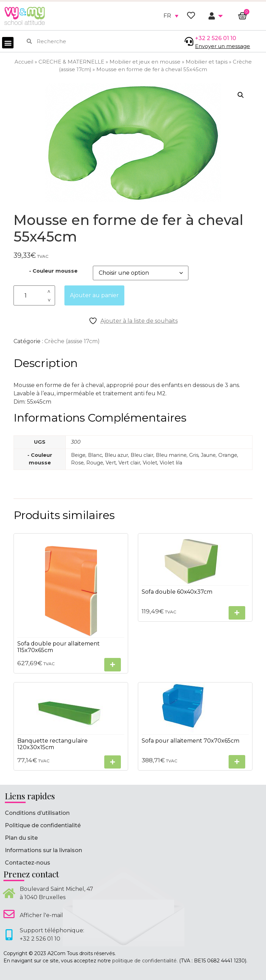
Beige (78, 455)
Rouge (95, 463)
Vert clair (129, 463)
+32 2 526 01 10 (216, 38)
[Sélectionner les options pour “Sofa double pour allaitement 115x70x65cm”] (113, 665)
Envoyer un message (223, 46)
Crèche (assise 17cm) (72, 341)
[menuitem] (171, 16)
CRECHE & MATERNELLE (71, 62)
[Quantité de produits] (34, 296)
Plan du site (21, 838)
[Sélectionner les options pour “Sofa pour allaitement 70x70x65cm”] (237, 762)
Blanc (95, 455)
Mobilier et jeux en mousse (145, 62)
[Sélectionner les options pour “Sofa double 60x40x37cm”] (237, 613)
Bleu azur (116, 455)
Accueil (24, 62)
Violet (150, 463)
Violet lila (171, 463)
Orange (228, 455)
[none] (171, 16)
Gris (194, 455)
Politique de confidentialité (43, 825)
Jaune (208, 455)
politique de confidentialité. (145, 961)
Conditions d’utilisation (37, 813)
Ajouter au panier (94, 295)
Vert (111, 463)
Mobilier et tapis (207, 62)
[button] (8, 43)
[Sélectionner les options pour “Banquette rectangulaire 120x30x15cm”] (113, 762)
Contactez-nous (28, 863)
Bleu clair (142, 455)
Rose (77, 463)
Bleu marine (171, 455)
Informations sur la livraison (43, 850)
